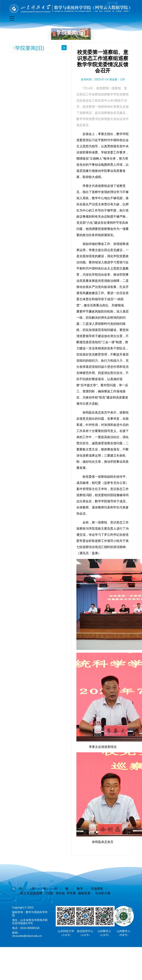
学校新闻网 (36, 884)
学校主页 (24, 884)
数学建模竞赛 (84, 884)
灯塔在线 (60, 884)
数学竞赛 (71, 884)
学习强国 (48, 884)
